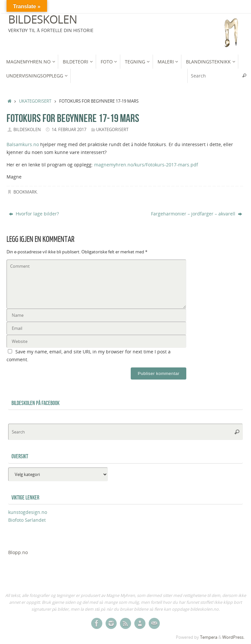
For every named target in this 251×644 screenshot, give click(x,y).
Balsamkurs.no (23, 144)
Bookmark (25, 192)
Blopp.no (18, 552)
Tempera (209, 637)
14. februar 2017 (69, 130)
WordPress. (233, 637)
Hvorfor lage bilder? (34, 214)
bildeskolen (27, 130)
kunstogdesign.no (28, 512)
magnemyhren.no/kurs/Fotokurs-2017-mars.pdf (146, 165)
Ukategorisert (35, 101)
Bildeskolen (43, 19)
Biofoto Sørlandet (27, 520)
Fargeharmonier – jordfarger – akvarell (197, 214)
